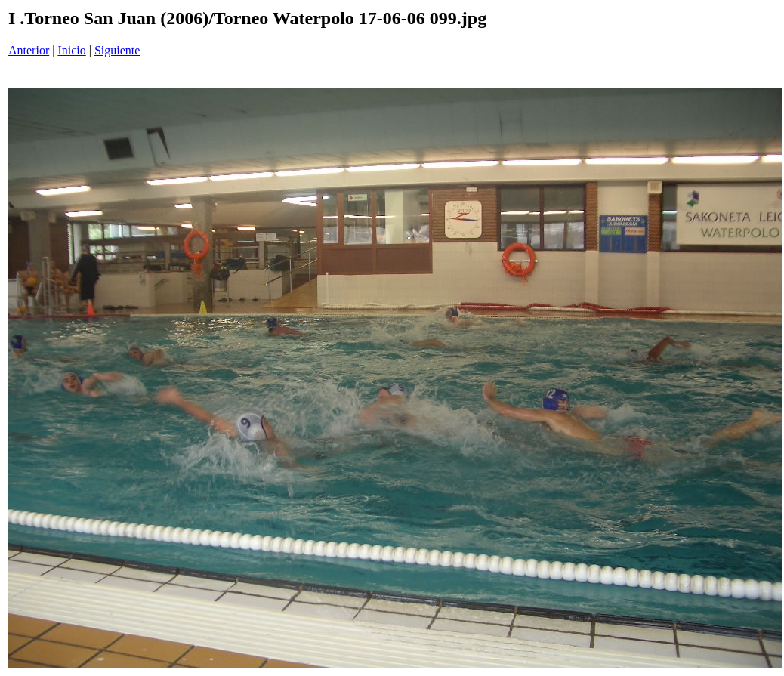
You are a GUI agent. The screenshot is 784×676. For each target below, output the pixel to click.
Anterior (29, 50)
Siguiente (117, 50)
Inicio (71, 50)
